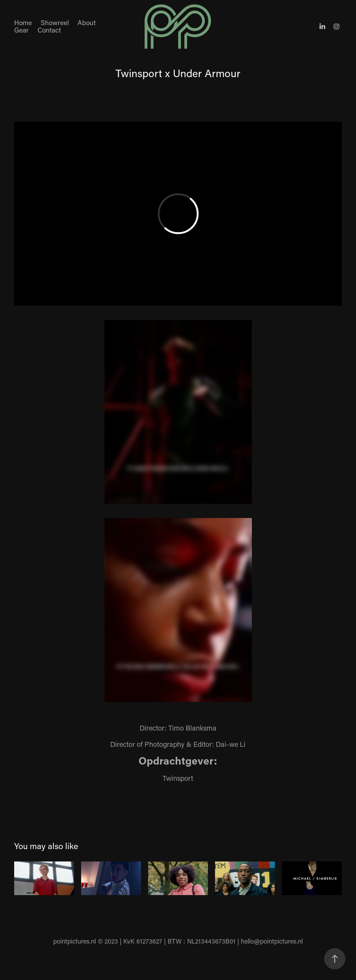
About (87, 22)
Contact (49, 30)
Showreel (55, 22)
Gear (21, 30)
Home (23, 22)
